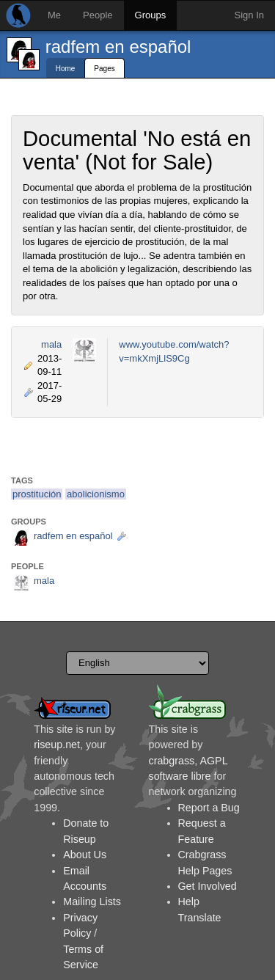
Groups (151, 15)
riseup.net (57, 745)
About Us (85, 855)
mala (51, 344)
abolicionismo (96, 494)
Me (54, 15)
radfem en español (118, 47)
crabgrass (172, 761)
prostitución (37, 494)
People (98, 15)
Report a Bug (209, 808)
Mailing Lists (92, 902)
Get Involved (208, 886)
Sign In (249, 15)
